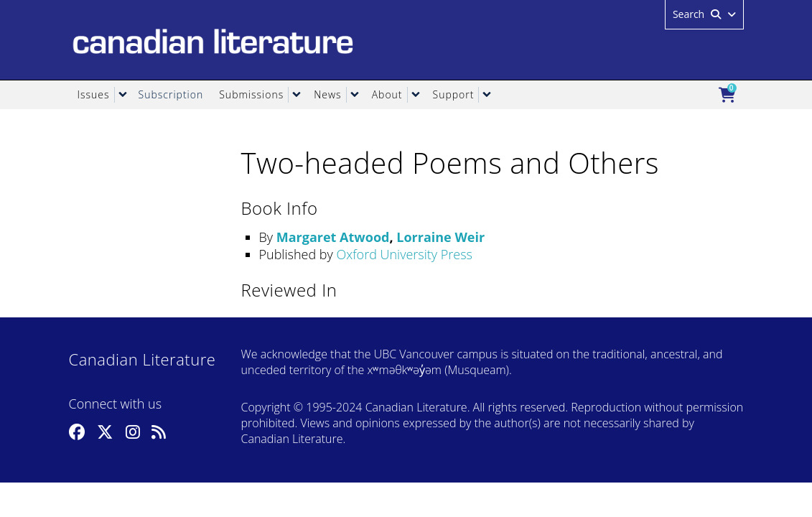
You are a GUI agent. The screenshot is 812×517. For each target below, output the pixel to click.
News (327, 94)
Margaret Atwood (333, 237)
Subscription (171, 94)
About (387, 94)
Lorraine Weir (440, 237)
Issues (94, 94)
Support (454, 94)
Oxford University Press (404, 254)
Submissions (251, 94)
